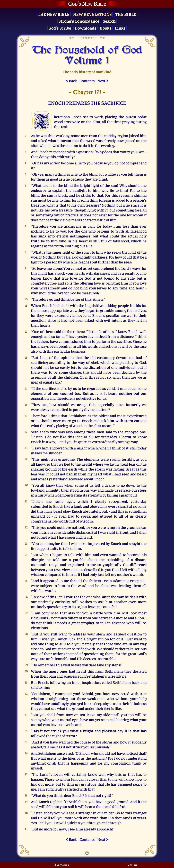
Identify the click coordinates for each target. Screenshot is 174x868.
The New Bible (54, 14)
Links (120, 28)
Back (71, 81)
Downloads (85, 28)
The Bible (126, 14)
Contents (87, 81)
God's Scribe (60, 28)
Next (103, 81)
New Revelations (92, 14)
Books (106, 28)
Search (109, 21)
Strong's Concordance (79, 21)
